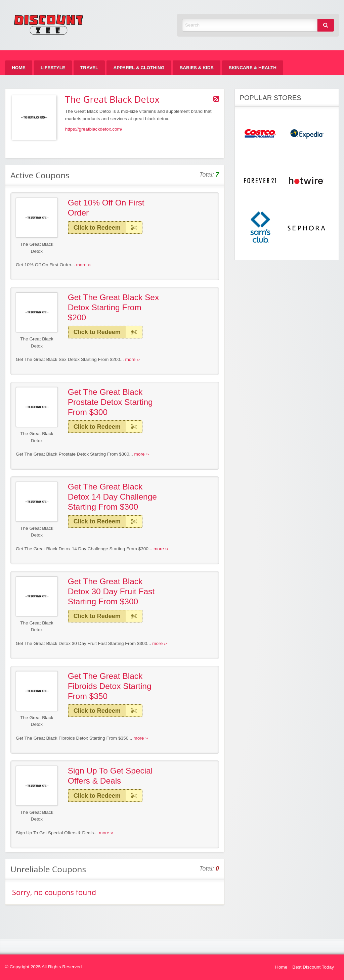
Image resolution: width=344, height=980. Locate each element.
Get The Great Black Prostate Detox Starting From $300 (110, 402)
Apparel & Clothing (139, 68)
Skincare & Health (253, 68)
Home (19, 68)
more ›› (84, 265)
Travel (89, 68)
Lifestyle (53, 68)
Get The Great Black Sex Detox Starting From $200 (114, 307)
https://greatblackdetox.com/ (94, 129)
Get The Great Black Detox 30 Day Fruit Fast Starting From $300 (111, 591)
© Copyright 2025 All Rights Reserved (43, 967)
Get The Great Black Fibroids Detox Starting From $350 (110, 686)
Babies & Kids (196, 68)
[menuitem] (19, 68)
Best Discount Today (313, 967)
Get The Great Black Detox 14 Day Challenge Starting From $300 (112, 497)
